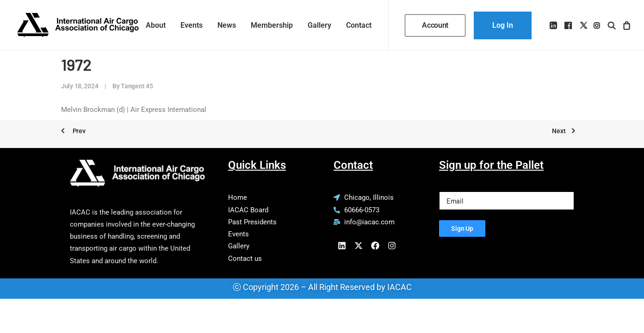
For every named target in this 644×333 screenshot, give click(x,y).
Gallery (319, 25)
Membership (272, 25)
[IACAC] (78, 25)
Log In (503, 25)
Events (192, 25)
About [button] (156, 25)
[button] (554, 25)
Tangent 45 (137, 86)
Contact (359, 25)
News (227, 25)
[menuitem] (156, 25)
